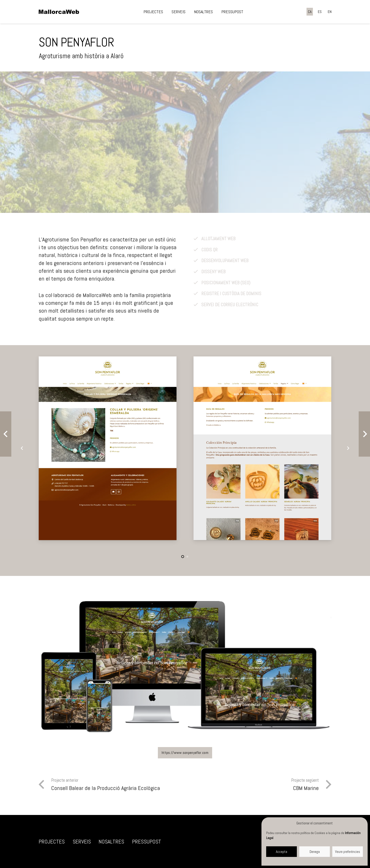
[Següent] (348, 448)
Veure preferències (348, 852)
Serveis (82, 841)
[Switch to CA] (310, 12)
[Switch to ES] (320, 12)
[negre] (59, 12)
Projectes (52, 841)
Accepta (282, 852)
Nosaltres (111, 841)
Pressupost (147, 841)
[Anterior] (22, 448)
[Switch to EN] (330, 12)
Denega (315, 852)
